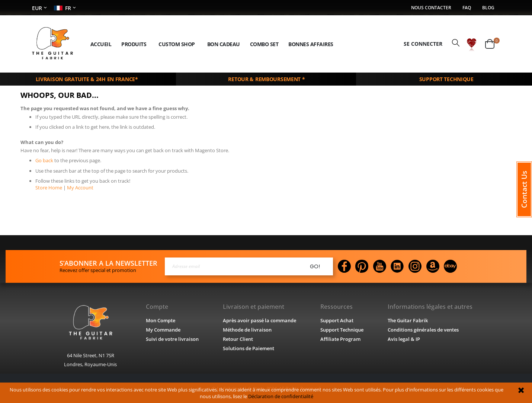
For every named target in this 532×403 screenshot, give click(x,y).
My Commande (163, 329)
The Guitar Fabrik (408, 320)
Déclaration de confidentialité (275, 396)
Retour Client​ (238, 338)
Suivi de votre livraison (172, 338)
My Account (78, 187)
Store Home (48, 187)
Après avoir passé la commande (259, 320)
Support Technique (342, 329)
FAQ (466, 8)
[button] (472, 44)
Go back (44, 160)
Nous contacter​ (429, 8)
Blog (488, 8)
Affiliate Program (340, 338)
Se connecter (422, 43)
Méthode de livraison (246, 329)
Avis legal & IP (405, 338)
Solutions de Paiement (248, 348)
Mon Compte (160, 320)
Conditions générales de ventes (424, 329)
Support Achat (337, 320)
